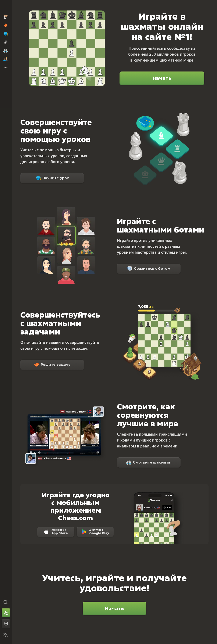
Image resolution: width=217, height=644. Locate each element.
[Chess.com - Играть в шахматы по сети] (6, 7)
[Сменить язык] (6, 635)
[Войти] (6, 624)
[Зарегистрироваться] (6, 613)
